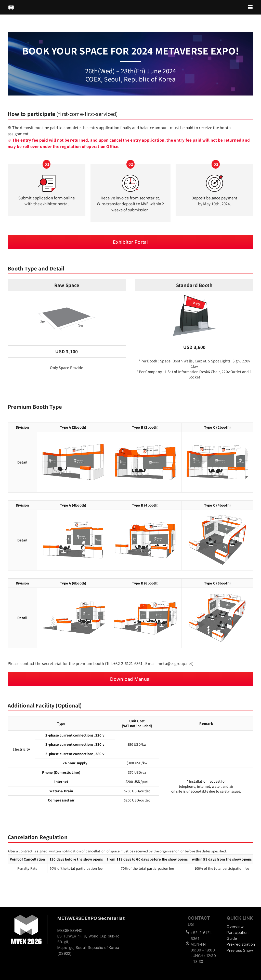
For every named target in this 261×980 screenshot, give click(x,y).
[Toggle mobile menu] (251, 7)
